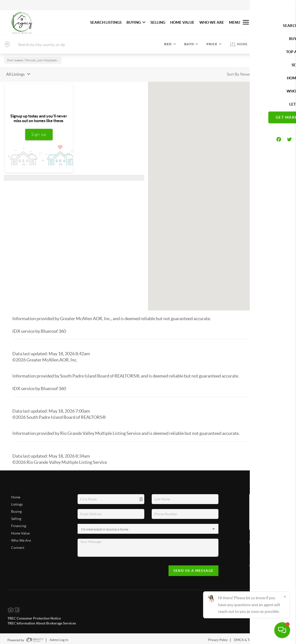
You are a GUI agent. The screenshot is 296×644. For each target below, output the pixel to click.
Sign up (39, 132)
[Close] (285, 597)
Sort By (233, 72)
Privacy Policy (218, 638)
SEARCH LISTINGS (106, 22)
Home (16, 495)
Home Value (20, 531)
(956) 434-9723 (261, 563)
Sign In (277, 5)
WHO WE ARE (212, 22)
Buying (16, 509)
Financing (19, 524)
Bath (191, 44)
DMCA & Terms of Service (253, 638)
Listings (17, 502)
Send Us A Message (194, 568)
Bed (170, 44)
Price (214, 44)
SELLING (158, 22)
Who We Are (21, 538)
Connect (18, 545)
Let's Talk (268, 22)
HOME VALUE (182, 22)
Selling (16, 517)
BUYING (136, 22)
